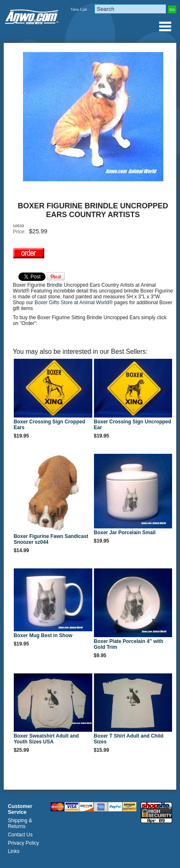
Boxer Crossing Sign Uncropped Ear (133, 425)
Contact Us (20, 835)
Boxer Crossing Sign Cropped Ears (49, 425)
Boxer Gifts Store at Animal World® (75, 303)
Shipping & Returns (20, 823)
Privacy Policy (24, 843)
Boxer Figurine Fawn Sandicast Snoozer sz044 (51, 539)
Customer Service (20, 809)
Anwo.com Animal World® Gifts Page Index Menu (165, 26)
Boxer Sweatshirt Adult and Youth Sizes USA (46, 739)
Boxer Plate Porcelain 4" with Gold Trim (129, 644)
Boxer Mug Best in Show (43, 635)
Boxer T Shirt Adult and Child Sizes (129, 739)
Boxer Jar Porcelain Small (125, 533)
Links (14, 851)
